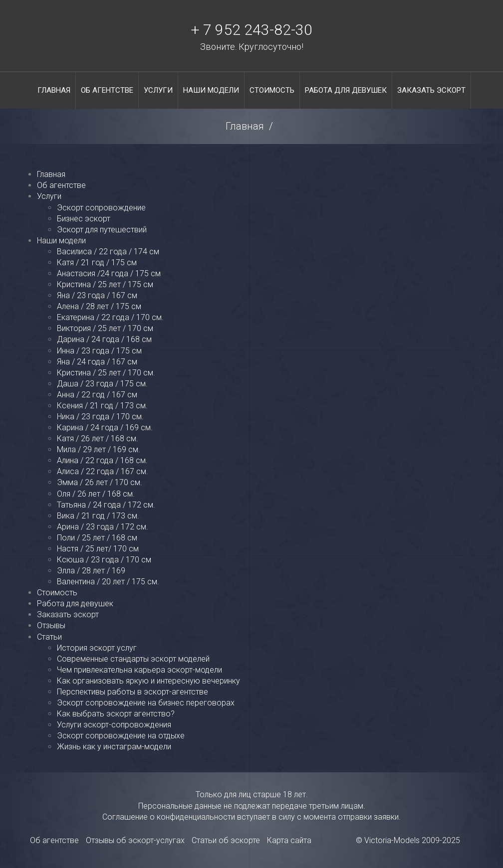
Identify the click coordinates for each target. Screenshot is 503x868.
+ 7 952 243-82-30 (251, 30)
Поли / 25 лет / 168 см (97, 538)
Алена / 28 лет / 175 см (99, 306)
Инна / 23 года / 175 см (99, 351)
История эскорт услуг (97, 648)
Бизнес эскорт (84, 219)
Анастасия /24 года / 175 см (109, 273)
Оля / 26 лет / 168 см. (96, 494)
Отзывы (51, 625)
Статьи (49, 637)
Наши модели (211, 90)
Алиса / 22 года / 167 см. (103, 471)
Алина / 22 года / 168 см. (102, 460)
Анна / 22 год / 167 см (97, 395)
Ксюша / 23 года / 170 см (104, 560)
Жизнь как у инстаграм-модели (114, 747)
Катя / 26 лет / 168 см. (98, 438)
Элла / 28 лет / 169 (91, 571)
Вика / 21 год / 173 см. (98, 516)
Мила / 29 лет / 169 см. (99, 449)
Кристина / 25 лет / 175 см (105, 284)
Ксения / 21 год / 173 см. (102, 406)
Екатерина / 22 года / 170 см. (110, 317)
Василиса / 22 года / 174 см (108, 252)
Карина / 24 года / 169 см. (105, 428)
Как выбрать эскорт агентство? (116, 714)
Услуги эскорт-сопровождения (114, 725)
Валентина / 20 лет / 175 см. (108, 582)
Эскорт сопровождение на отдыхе (121, 736)
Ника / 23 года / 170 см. (100, 417)
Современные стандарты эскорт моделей (133, 659)
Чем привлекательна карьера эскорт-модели (139, 670)
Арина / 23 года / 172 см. (103, 527)
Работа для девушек (346, 90)
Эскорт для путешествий (102, 230)
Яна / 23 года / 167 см (97, 295)
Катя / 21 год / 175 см (97, 262)
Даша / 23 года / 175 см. (102, 384)
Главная (54, 90)
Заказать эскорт (431, 90)
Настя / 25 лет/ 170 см (98, 549)
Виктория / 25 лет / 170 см (105, 328)
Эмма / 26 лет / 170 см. (100, 482)
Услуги (158, 90)
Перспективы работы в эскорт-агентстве (132, 692)
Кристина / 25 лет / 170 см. (106, 373)
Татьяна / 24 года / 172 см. (106, 505)
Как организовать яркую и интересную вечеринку (148, 681)
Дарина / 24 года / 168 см (104, 339)
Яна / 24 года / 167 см (97, 362)
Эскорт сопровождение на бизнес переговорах (146, 703)
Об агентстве (107, 90)
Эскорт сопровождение (101, 208)
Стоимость (272, 90)
